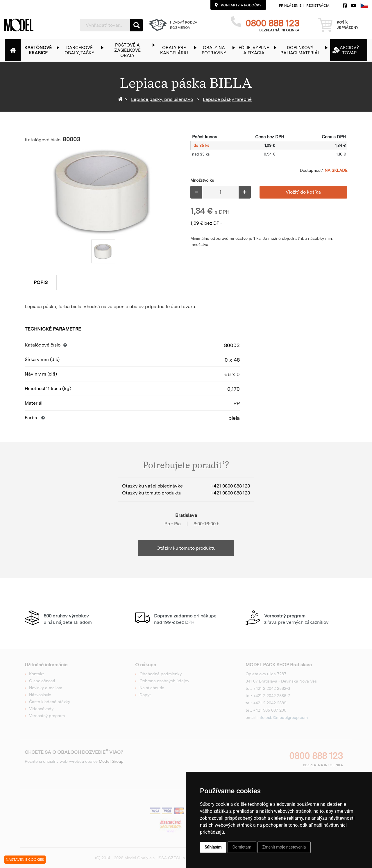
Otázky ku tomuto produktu (186, 548)
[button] (41, 50)
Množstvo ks (202, 180)
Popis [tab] (41, 282)
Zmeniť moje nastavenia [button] (284, 847)
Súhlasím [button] (213, 847)
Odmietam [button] (242, 847)
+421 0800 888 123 (230, 486)
